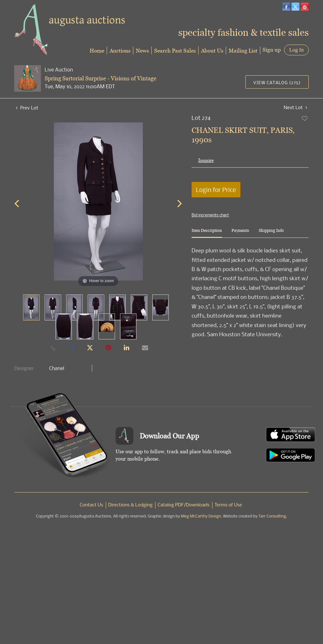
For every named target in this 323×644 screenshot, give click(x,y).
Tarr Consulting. (273, 516)
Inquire (206, 160)
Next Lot (295, 107)
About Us (212, 50)
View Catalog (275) (277, 82)
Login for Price (216, 190)
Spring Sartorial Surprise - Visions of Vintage (101, 78)
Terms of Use (228, 505)
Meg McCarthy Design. (202, 516)
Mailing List (243, 50)
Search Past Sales (175, 50)
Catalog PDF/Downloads (184, 505)
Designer (24, 368)
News (142, 50)
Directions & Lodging (130, 505)
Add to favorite (305, 118)
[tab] (207, 233)
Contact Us (92, 505)
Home (97, 50)
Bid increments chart (210, 215)
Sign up (272, 50)
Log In (296, 50)
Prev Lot (27, 108)
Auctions (120, 50)
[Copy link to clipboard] (53, 348)
